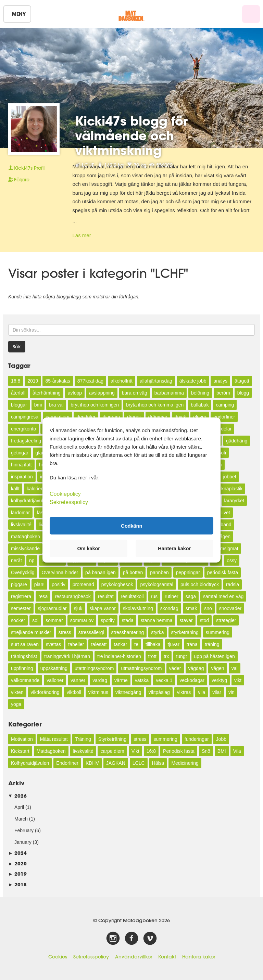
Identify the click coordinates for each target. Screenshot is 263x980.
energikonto (23, 429)
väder (175, 668)
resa (43, 596)
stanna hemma (157, 620)
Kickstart (20, 751)
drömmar (158, 417)
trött (152, 656)
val (235, 668)
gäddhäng (237, 441)
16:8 (16, 381)
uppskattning (54, 668)
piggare (19, 584)
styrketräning (185, 632)
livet (226, 513)
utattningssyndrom (94, 668)
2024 (17, 853)
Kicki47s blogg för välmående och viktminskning (131, 136)
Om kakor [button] (89, 549)
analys (220, 381)
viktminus (98, 692)
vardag (100, 680)
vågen (217, 668)
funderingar (197, 739)
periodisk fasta (223, 572)
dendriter (86, 417)
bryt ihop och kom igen (95, 405)
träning (212, 644)
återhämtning (47, 393)
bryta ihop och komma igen (155, 405)
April (19, 807)
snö (208, 608)
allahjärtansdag (156, 381)
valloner (55, 680)
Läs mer (82, 235)
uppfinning (22, 668)
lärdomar (20, 513)
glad (40, 453)
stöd (204, 620)
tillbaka (153, 644)
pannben (159, 572)
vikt (238, 680)
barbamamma (169, 393)
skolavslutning (138, 608)
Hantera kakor (199, 957)
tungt (181, 656)
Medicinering (185, 763)
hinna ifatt (21, 465)
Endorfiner (67, 763)
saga (191, 596)
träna (192, 644)
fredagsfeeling (26, 441)
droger (134, 417)
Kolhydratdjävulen (30, 763)
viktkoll (74, 692)
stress (65, 632)
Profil (26, 168)
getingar (20, 453)
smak (191, 608)
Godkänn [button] (131, 526)
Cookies (58, 957)
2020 (17, 863)
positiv (59, 584)
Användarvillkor (134, 957)
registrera (21, 596)
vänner (78, 680)
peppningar (188, 572)
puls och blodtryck (200, 584)
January (23, 842)
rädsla (233, 584)
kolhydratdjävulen (30, 501)
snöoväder (230, 608)
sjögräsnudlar (52, 608)
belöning (200, 393)
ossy (232, 560)
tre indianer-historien (119, 656)
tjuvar (174, 644)
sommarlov (82, 620)
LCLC (139, 763)
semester (21, 608)
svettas (53, 644)
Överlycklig (23, 572)
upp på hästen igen (215, 656)
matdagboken (26, 537)
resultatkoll (132, 596)
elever (200, 417)
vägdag (196, 668)
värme (121, 680)
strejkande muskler (31, 632)
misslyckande (25, 549)
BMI (222, 751)
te (136, 644)
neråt (16, 560)
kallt (15, 489)
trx (166, 656)
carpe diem (57, 417)
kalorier (35, 489)
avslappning (102, 393)
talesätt (99, 644)
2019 (33, 381)
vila (202, 692)
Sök (17, 347)
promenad (83, 584)
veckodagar (192, 680)
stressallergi (91, 632)
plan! (39, 584)
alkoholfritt (122, 381)
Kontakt (167, 957)
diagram (111, 417)
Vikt (135, 751)
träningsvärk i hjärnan (67, 656)
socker (18, 620)
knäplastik (232, 489)
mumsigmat (226, 549)
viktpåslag (159, 692)
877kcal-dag (90, 381)
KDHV (92, 763)
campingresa (25, 417)
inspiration (22, 477)
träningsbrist (24, 656)
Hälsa (158, 763)
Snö (206, 751)
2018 (17, 884)
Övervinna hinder (60, 572)
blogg (243, 393)
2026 (17, 796)
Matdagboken (51, 751)
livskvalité (21, 525)
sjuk (78, 608)
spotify (108, 620)
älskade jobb (193, 381)
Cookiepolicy (65, 494)
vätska (142, 680)
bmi (38, 405)
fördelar (223, 429)
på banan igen (101, 572)
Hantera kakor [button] (174, 549)
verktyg (219, 680)
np (32, 560)
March (21, 819)
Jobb (221, 739)
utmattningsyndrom (141, 668)
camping (225, 405)
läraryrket (234, 501)
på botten (133, 572)
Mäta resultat (54, 739)
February (24, 830)
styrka (157, 632)
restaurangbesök (73, 596)
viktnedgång (128, 692)
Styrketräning (112, 739)
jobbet (229, 477)
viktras (184, 692)
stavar (186, 620)
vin (231, 692)
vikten (17, 692)
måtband (222, 525)
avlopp (75, 393)
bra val (56, 405)
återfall (18, 393)
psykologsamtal (157, 584)
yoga (16, 704)
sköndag (169, 608)
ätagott (242, 381)
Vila (237, 751)
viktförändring (45, 692)
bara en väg (135, 393)
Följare (19, 180)
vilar (217, 692)
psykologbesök (117, 584)
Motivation (22, 739)
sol (35, 620)
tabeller (76, 644)
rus (154, 596)
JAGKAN (116, 763)
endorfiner (224, 417)
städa (128, 620)
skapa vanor (103, 608)
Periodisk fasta (179, 751)
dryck (180, 417)
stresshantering (128, 632)
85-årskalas (58, 381)
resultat (106, 596)
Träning (83, 739)
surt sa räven (25, 644)
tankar (120, 644)
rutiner (172, 596)
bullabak (200, 405)
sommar (54, 620)
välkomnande (25, 680)
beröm (223, 393)
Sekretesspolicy (91, 957)
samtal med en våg (223, 596)
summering (218, 632)
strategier (226, 620)
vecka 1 (164, 680)
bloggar (19, 405)
